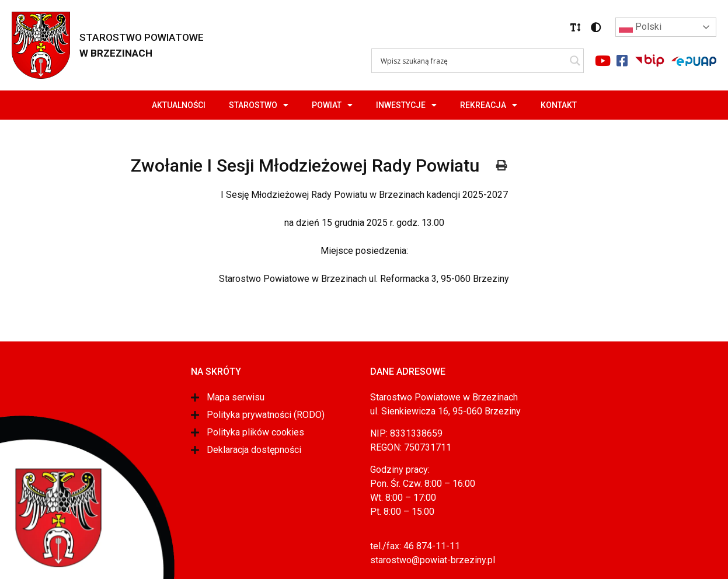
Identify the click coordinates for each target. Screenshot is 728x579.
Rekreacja (489, 105)
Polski (640, 27)
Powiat (332, 105)
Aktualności (179, 105)
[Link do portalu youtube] (602, 61)
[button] (576, 27)
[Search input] (472, 61)
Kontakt (559, 105)
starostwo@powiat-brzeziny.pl (433, 560)
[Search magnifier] (575, 61)
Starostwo (259, 105)
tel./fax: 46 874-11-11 (415, 546)
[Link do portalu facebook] (622, 61)
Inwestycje (406, 105)
